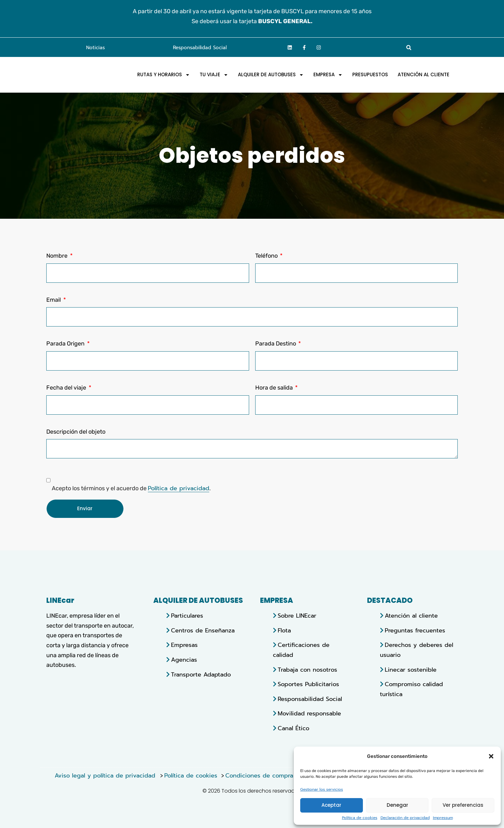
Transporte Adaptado (201, 675)
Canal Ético (293, 728)
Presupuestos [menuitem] (370, 75)
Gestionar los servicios (322, 790)
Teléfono (267, 256)
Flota (284, 630)
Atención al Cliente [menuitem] (423, 75)
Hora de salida (275, 388)
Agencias (184, 660)
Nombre (58, 256)
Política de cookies (360, 818)
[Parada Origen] (148, 361)
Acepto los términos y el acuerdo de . (131, 488)
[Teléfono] (357, 273)
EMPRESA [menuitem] (328, 75)
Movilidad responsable (309, 713)
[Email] (252, 317)
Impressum (443, 818)
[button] (491, 755)
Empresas (184, 645)
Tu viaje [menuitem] (214, 75)
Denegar (397, 805)
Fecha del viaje (67, 388)
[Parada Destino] (357, 361)
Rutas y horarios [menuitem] (164, 75)
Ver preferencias (463, 805)
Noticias (95, 48)
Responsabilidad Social (200, 48)
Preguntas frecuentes (415, 630)
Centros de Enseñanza (203, 630)
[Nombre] (148, 273)
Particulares (187, 616)
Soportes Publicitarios (308, 684)
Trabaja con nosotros (307, 670)
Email (54, 300)
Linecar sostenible (411, 670)
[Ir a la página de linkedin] (290, 47)
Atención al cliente (411, 616)
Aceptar (331, 805)
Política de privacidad (179, 488)
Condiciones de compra (259, 776)
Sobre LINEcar (297, 616)
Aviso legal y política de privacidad (106, 776)
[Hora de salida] (357, 405)
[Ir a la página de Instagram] (319, 47)
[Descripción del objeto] (252, 449)
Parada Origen (66, 344)
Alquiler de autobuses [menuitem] (271, 75)
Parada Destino (276, 344)
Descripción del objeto (76, 432)
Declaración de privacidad (405, 818)
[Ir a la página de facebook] (304, 47)
